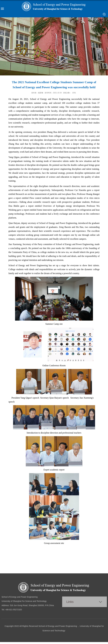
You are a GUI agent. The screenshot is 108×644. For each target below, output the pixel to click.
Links (70, 602)
